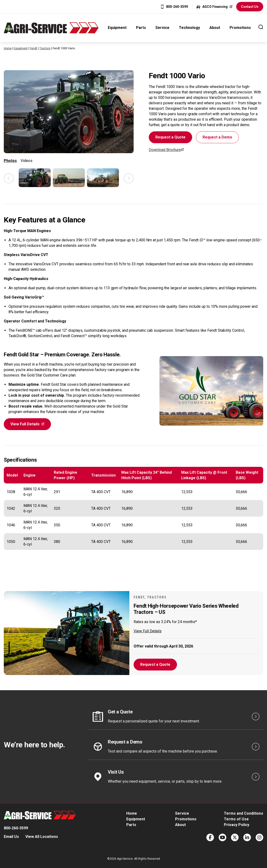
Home (8, 48)
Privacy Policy (237, 825)
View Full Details (25, 424)
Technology (189, 28)
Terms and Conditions (244, 813)
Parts (141, 28)
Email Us (11, 837)
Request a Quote (170, 137)
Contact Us (250, 7)
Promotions (240, 28)
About (215, 28)
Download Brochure (165, 150)
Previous (9, 178)
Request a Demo (217, 137)
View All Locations (42, 837)
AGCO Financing (215, 7)
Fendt (34, 48)
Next (129, 178)
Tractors (45, 48)
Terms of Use (236, 819)
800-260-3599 (177, 7)
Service (162, 28)
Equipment (117, 28)
